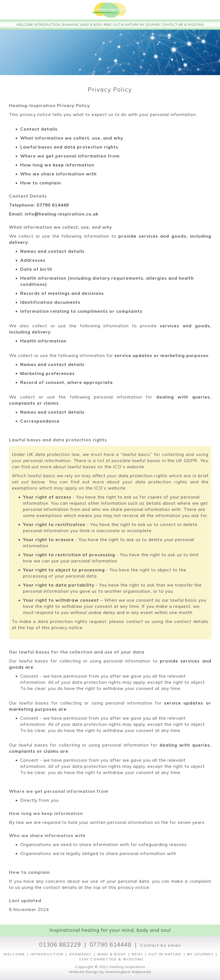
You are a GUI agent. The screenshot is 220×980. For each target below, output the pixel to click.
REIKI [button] (108, 25)
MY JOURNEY (200, 954)
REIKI (137, 954)
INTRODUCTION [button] (47, 25)
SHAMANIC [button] (70, 25)
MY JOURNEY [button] (150, 25)
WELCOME (14, 954)
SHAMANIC (80, 954)
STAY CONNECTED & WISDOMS (111, 959)
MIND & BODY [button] (91, 25)
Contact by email (161, 945)
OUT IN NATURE (165, 954)
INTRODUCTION (47, 954)
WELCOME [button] (25, 25)
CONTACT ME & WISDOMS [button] (183, 25)
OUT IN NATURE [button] (126, 25)
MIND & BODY (112, 954)
